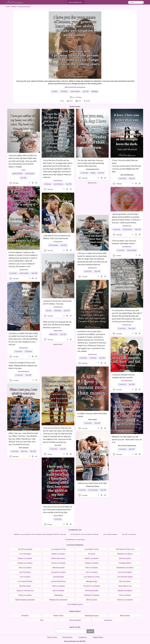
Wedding (95, 91)
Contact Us (83, 637)
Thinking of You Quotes (92, 595)
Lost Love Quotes (92, 572)
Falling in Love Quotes (25, 563)
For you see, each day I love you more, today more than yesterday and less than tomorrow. (91, 163)
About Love (53, 334)
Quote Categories (76, 3)
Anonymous (58, 180)
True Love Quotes (125, 595)
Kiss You (24, 451)
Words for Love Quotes (125, 600)
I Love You (84, 173)
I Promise (64, 91)
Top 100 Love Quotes (129, 534)
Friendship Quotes (125, 563)
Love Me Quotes (58, 577)
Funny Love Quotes (25, 568)
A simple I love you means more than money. (92, 415)
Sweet (93, 173)
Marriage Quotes (92, 581)
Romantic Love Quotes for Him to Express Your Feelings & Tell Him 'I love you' (40, 534)
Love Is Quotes (25, 577)
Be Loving (92, 554)
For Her (49, 311)
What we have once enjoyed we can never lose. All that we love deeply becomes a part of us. (57, 325)
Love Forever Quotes (110, 534)
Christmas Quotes (125, 558)
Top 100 (86, 91)
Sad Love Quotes (58, 591)
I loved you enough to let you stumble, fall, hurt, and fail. (123, 376)
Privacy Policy (67, 637)
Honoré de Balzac (75, 620)
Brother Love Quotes (92, 558)
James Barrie (58, 515)
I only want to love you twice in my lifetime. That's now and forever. (57, 237)
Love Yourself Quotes (25, 581)
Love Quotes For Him (58, 549)
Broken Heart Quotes (58, 558)
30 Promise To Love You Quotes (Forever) (85, 534)
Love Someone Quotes (125, 577)
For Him (55, 91)
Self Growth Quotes (92, 591)
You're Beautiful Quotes (75, 604)
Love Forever (75, 91)
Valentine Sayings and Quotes (25, 600)
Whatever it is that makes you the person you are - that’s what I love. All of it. (127, 440)
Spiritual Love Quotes (125, 591)
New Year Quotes (25, 586)
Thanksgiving (58, 595)
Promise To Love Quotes (92, 586)
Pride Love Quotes (58, 586)
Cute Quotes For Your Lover (125, 549)
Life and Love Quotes (58, 572)
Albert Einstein (125, 616)
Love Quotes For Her (92, 549)
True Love (132, 328)
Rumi (24, 170)
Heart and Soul (17, 174)
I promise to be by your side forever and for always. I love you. (57, 302)
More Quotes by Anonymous (75, 87)
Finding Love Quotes (92, 563)
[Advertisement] (92, 198)
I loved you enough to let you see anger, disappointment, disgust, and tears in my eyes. (23, 365)
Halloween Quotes (58, 568)
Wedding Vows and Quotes (58, 600)
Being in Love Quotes (25, 558)
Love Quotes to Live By (92, 577)
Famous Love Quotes (58, 563)
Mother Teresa (58, 616)
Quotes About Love (125, 586)
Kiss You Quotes (25, 572)
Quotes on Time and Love (25, 591)
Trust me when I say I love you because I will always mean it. (124, 242)
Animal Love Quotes (58, 554)
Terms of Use (52, 637)
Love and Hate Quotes (58, 581)
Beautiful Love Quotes (125, 554)
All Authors (25, 616)
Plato (42, 620)
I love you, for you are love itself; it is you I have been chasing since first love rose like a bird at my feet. (58, 510)
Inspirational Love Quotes (125, 568)
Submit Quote (98, 637)
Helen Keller (58, 331)
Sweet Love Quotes (25, 595)
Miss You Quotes (125, 581)
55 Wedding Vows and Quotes (75, 540)
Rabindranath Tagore (92, 616)
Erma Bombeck (127, 381)
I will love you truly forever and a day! (92, 483)
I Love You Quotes (25, 554)
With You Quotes (92, 600)
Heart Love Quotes (92, 568)
